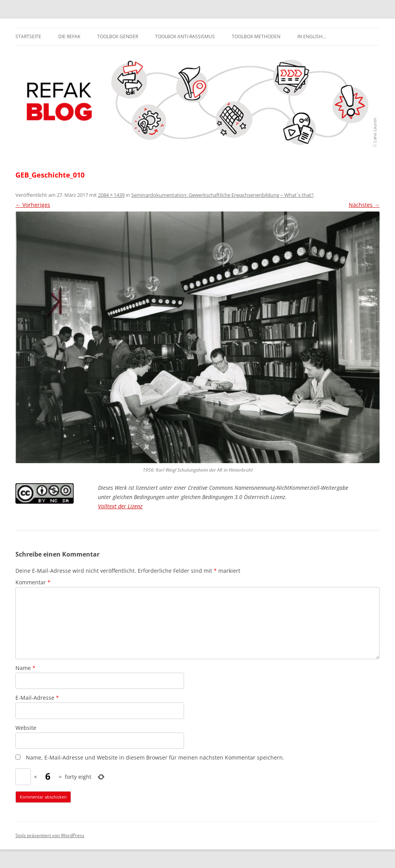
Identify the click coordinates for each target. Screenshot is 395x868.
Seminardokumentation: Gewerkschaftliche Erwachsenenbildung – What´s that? (222, 195)
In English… (312, 36)
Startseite (28, 36)
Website (26, 728)
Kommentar (33, 582)
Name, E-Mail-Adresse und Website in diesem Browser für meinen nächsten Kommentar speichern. (155, 757)
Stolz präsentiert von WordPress (50, 835)
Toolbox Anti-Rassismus (185, 36)
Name (25, 668)
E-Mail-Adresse (37, 698)
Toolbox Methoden (256, 36)
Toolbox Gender (118, 36)
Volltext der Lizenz (120, 506)
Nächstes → (364, 205)
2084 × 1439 (111, 195)
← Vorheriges (33, 205)
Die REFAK (69, 36)
